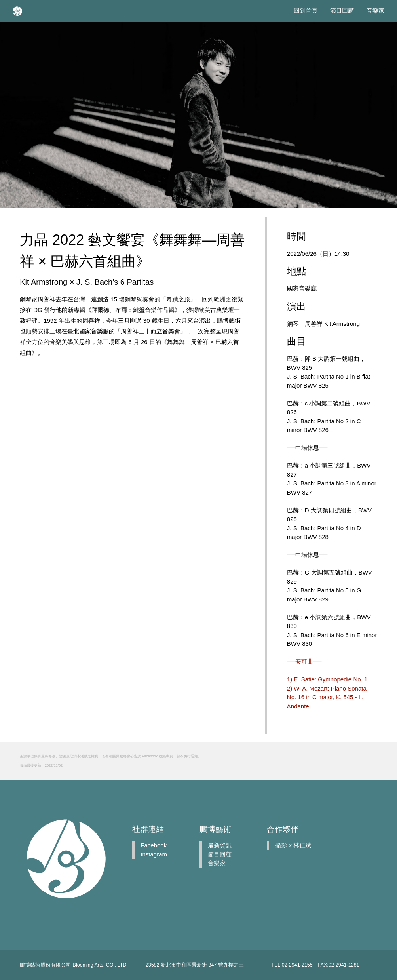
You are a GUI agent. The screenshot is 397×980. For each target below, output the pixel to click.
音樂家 (375, 10)
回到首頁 (306, 10)
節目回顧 (342, 10)
